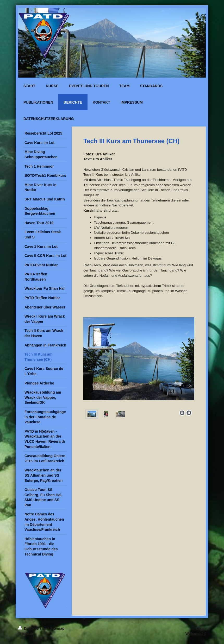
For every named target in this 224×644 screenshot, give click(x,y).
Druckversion (33, 628)
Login (201, 628)
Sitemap (57, 628)
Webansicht (196, 634)
